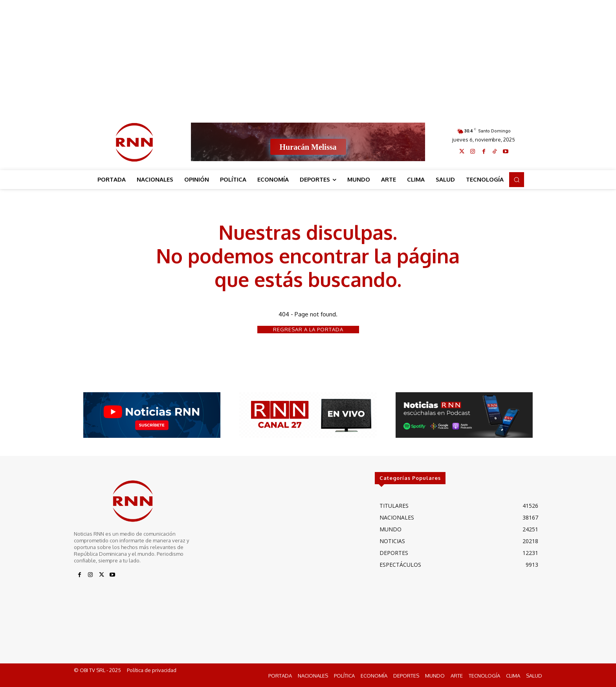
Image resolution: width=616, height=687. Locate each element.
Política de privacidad (152, 670)
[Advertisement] (308, 55)
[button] (517, 180)
